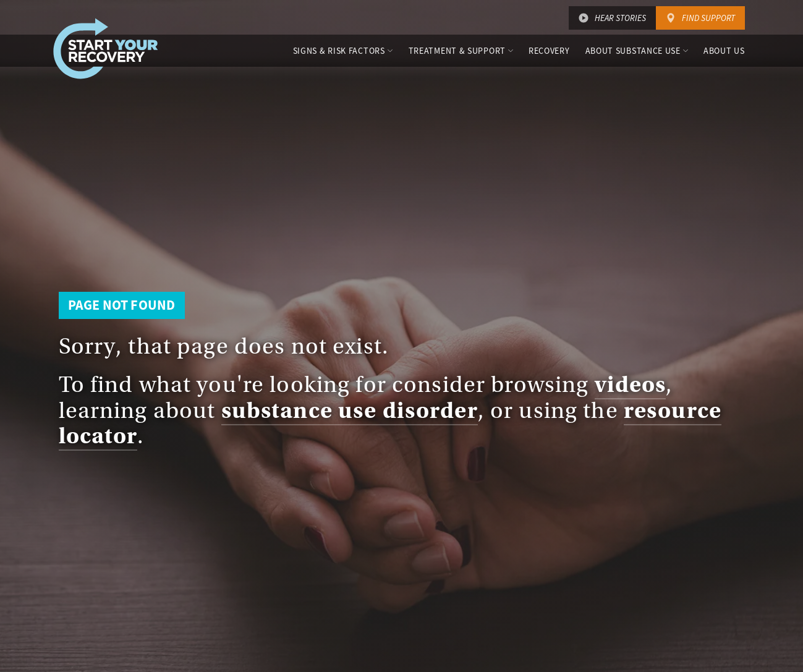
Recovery (549, 51)
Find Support (708, 18)
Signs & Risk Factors (339, 51)
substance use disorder (350, 410)
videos (631, 385)
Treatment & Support (457, 51)
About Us (724, 51)
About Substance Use (633, 51)
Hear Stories (620, 18)
